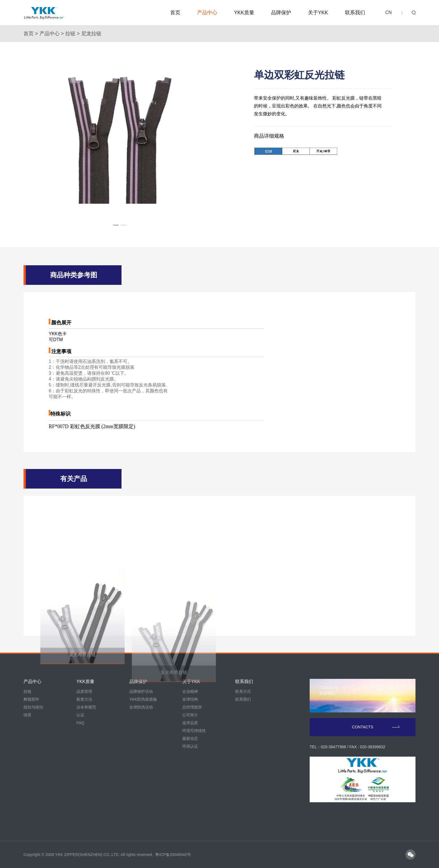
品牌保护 (281, 13)
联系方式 (243, 691)
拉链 (70, 34)
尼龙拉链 (91, 34)
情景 (27, 715)
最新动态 (190, 738)
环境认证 (190, 746)
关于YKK (318, 13)
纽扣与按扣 (33, 707)
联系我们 (355, 13)
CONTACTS (376, 727)
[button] (116, 225)
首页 (175, 13)
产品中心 (207, 13)
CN (388, 12)
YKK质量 (244, 13)
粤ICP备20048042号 (173, 855)
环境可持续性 (194, 731)
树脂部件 (31, 699)
